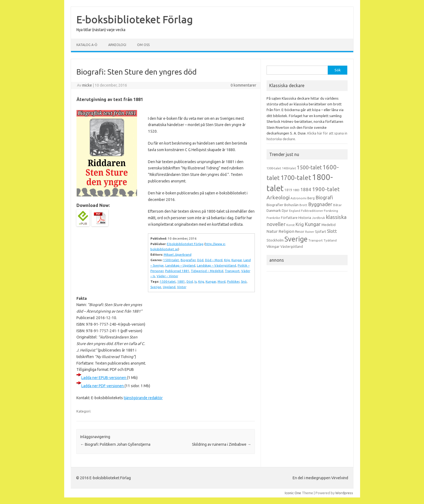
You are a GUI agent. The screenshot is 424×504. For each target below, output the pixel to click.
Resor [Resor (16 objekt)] (300, 231)
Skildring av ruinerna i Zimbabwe (222, 444)
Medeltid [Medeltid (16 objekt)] (329, 225)
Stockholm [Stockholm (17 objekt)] (275, 240)
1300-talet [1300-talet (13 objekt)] (274, 168)
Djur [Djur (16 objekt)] (285, 210)
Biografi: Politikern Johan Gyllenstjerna (115, 444)
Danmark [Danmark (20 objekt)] (274, 210)
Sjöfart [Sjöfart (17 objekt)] (321, 231)
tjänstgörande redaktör (143, 398)
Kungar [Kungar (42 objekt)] (313, 224)
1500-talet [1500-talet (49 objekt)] (309, 167)
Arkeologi (117, 45)
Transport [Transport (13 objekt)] (316, 240)
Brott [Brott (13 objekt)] (303, 205)
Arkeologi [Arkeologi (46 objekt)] (278, 197)
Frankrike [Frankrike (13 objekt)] (273, 218)
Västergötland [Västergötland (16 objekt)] (292, 246)
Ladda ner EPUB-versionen (104, 378)
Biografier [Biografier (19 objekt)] (275, 205)
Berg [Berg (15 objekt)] (311, 198)
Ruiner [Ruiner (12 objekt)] (310, 232)
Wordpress (344, 493)
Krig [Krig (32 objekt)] (300, 224)
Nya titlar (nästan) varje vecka (101, 30)
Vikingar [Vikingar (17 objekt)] (273, 246)
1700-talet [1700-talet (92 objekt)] (296, 178)
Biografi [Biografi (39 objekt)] (324, 197)
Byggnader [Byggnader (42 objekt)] (320, 204)
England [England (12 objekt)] (295, 211)
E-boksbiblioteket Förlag (135, 19)
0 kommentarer (243, 85)
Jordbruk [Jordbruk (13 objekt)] (318, 218)
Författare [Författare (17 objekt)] (289, 218)
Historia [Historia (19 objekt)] (305, 218)
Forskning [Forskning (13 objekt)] (331, 211)
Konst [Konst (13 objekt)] (291, 225)
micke (87, 85)
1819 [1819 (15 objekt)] (288, 190)
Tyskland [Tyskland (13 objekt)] (330, 240)
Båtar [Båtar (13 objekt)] (337, 205)
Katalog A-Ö (87, 45)
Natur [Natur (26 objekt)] (272, 231)
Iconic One (293, 493)
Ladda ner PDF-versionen (103, 386)
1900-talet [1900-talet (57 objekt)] (326, 189)
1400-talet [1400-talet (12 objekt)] (289, 168)
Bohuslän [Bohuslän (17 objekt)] (291, 205)
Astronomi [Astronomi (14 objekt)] (298, 198)
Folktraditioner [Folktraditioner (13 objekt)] (312, 211)
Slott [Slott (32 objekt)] (332, 231)
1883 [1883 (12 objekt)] (296, 190)
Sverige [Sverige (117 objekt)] (296, 239)
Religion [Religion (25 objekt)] (286, 231)
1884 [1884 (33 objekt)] (306, 189)
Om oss (143, 45)
